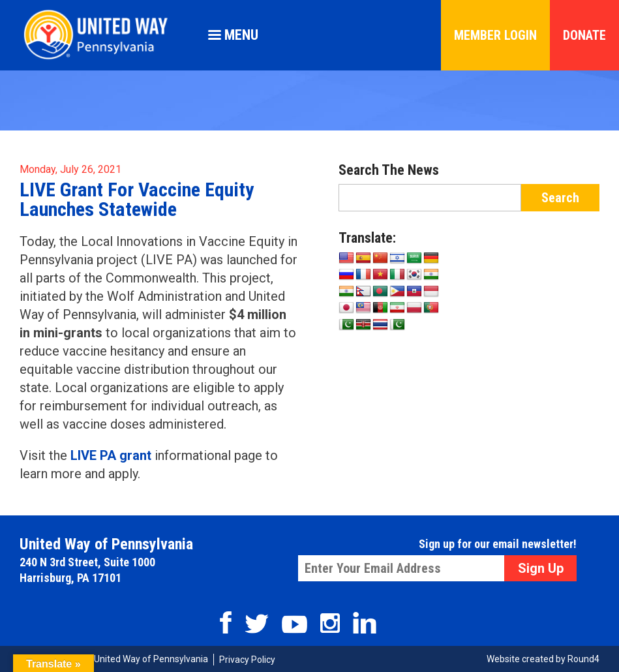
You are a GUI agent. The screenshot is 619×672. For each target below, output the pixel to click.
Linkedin (365, 623)
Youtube (294, 624)
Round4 (583, 659)
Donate (584, 35)
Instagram (330, 623)
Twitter (257, 624)
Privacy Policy (247, 660)
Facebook (226, 622)
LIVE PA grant (111, 455)
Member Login (495, 35)
